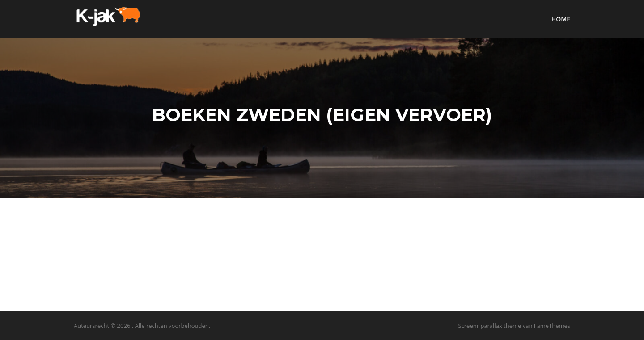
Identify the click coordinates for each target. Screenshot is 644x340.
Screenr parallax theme (489, 326)
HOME (561, 19)
